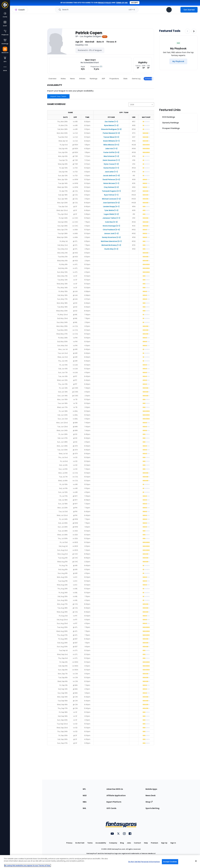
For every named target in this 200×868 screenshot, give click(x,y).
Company (113, 843)
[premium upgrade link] (176, 10)
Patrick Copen (89, 33)
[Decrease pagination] (187, 31)
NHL (85, 808)
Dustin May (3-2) (111, 249)
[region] (100, 862)
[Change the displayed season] (141, 105)
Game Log (136, 79)
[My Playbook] (178, 61)
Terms (90, 843)
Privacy (69, 843)
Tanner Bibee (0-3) (111, 137)
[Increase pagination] (194, 31)
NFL (84, 789)
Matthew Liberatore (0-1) (111, 241)
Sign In (173, 843)
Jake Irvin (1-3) (111, 149)
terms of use (122, 3)
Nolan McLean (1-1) (111, 183)
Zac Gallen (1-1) (111, 122)
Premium (154, 843)
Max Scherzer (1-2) (111, 156)
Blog (122, 843)
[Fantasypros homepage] (5, 6)
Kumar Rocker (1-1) (111, 168)
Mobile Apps (151, 789)
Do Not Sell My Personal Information (144, 862)
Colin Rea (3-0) (111, 222)
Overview (52, 79)
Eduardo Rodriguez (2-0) (111, 129)
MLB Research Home (23, 11)
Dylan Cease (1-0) (111, 164)
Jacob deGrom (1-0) (111, 176)
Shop (149, 802)
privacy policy (105, 3)
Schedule (149, 79)
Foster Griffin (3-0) (111, 152)
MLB (85, 795)
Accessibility (101, 843)
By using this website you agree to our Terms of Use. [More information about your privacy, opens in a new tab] (28, 866)
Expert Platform (114, 802)
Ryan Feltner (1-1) (111, 195)
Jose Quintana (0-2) (111, 203)
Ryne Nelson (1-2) (111, 125)
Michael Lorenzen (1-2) (111, 199)
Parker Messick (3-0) (111, 133)
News (72, 79)
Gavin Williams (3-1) (111, 141)
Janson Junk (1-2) (111, 233)
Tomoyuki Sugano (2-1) (111, 191)
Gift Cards (111, 808)
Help (146, 843)
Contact (137, 843)
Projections (114, 79)
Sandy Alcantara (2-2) (111, 237)
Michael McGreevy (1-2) (111, 245)
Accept (135, 3)
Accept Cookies (170, 862)
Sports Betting (152, 808)
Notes (63, 79)
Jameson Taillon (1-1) (111, 218)
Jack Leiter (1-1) (111, 172)
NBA (85, 802)
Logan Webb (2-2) (111, 214)
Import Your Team (58, 96)
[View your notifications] (169, 10)
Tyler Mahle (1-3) (111, 210)
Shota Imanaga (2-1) (111, 226)
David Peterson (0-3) (111, 179)
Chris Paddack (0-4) (111, 230)
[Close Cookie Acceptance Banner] (196, 861)
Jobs (129, 843)
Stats (125, 79)
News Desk (151, 795)
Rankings (94, 79)
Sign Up (164, 843)
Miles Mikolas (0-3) (111, 145)
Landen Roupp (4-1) (111, 206)
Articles (82, 79)
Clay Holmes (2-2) (111, 187)
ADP (103, 79)
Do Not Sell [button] (80, 843)
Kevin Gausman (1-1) (111, 160)
